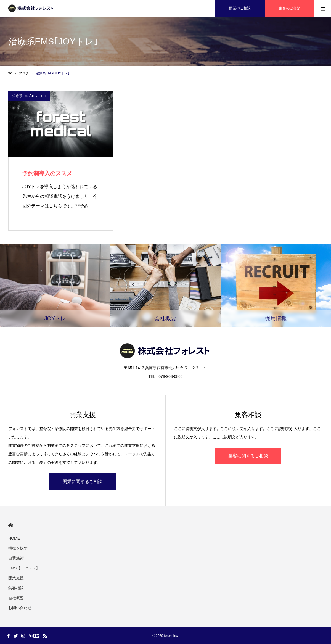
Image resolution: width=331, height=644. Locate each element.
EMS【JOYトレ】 (24, 568)
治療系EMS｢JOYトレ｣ (29, 96)
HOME (11, 525)
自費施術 (16, 558)
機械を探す (18, 548)
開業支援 (16, 578)
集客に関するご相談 (248, 456)
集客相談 (16, 588)
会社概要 (16, 598)
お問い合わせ (20, 608)
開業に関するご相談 (83, 481)
